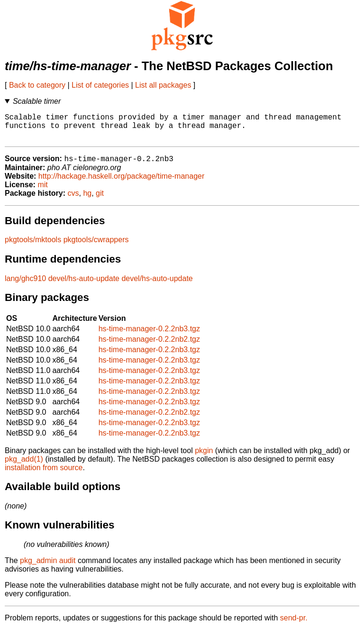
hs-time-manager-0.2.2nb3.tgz (149, 336)
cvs (73, 200)
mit (42, 192)
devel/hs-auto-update (84, 286)
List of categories (100, 85)
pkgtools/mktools (33, 247)
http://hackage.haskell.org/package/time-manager (121, 183)
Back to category (37, 85)
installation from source (44, 475)
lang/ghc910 (25, 286)
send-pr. (294, 625)
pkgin (204, 458)
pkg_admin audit (48, 568)
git (100, 200)
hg (87, 200)
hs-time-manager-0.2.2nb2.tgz (149, 346)
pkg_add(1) (24, 466)
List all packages (163, 85)
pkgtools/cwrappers (96, 247)
